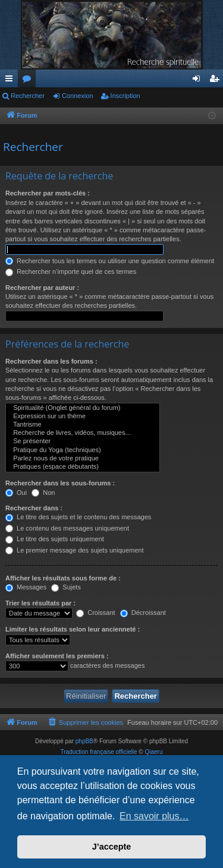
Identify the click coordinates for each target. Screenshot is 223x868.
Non (43, 493)
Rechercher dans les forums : (51, 361)
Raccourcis (11, 81)
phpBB (84, 741)
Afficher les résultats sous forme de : (63, 578)
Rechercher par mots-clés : (48, 193)
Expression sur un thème (83, 416)
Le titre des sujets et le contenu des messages (78, 517)
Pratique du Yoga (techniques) (83, 450)
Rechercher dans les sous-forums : (60, 483)
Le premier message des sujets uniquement (74, 550)
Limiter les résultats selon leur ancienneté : (73, 629)
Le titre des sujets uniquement (55, 539)
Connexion (78, 96)
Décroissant (143, 613)
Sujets (66, 587)
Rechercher (28, 96)
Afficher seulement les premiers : (57, 656)
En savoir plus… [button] (154, 816)
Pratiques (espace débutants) (83, 467)
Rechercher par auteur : (42, 288)
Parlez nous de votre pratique (83, 459)
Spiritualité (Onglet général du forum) (83, 408)
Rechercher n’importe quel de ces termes (71, 272)
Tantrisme (83, 425)
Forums (29, 81)
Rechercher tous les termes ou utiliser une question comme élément (110, 261)
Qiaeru (153, 752)
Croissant (96, 613)
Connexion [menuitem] (199, 81)
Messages (26, 587)
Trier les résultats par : (40, 603)
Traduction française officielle (99, 752)
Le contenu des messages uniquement (67, 528)
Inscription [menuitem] (217, 81)
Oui (16, 493)
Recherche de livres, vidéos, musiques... (83, 433)
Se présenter (83, 441)
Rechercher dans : (34, 508)
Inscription (125, 96)
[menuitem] (86, 722)
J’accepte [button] (112, 847)
